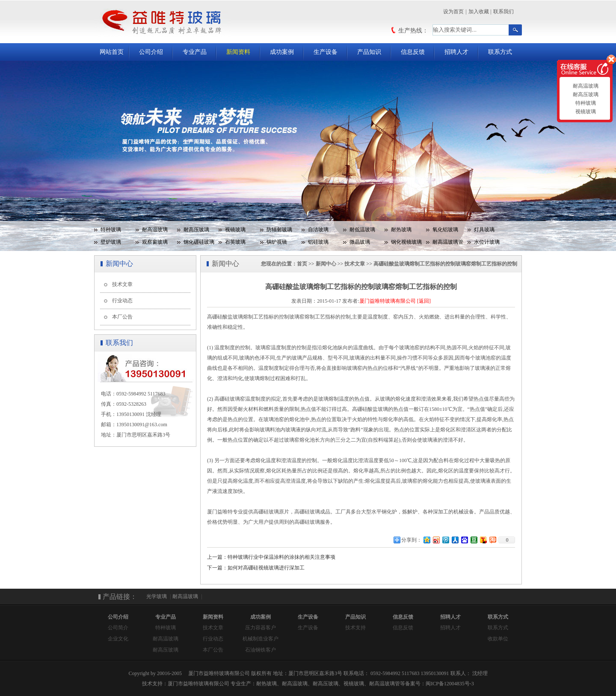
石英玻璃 (235, 242)
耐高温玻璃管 (448, 242)
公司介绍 (151, 52)
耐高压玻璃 (196, 230)
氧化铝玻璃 (445, 230)
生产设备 (326, 52)
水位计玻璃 (487, 242)
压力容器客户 (261, 628)
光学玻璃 (157, 596)
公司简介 (118, 628)
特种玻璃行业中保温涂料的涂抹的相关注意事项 (281, 557)
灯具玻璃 (484, 230)
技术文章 (122, 284)
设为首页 (453, 12)
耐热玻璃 (401, 230)
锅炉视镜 (277, 242)
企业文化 (118, 639)
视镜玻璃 (235, 230)
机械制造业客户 (261, 639)
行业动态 (122, 301)
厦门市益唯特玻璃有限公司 (198, 684)
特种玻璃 (111, 230)
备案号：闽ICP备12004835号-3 (440, 684)
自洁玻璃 (318, 230)
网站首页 (112, 52)
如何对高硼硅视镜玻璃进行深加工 (266, 568)
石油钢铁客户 (261, 650)
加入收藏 (479, 12)
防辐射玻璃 (279, 230)
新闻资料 (238, 52)
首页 (302, 264)
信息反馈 (413, 52)
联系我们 (503, 12)
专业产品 (195, 52)
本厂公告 (122, 317)
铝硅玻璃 (318, 242)
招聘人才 (456, 52)
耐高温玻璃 (155, 230)
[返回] (424, 301)
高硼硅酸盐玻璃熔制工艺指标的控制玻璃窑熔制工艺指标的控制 (445, 264)
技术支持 (355, 628)
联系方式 (500, 52)
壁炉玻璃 (111, 242)
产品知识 (369, 52)
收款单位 (498, 639)
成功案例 (282, 52)
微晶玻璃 (360, 242)
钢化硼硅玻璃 (199, 242)
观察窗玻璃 (155, 242)
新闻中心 (326, 264)
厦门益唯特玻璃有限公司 (388, 301)
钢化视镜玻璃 (406, 242)
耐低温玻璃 (362, 230)
